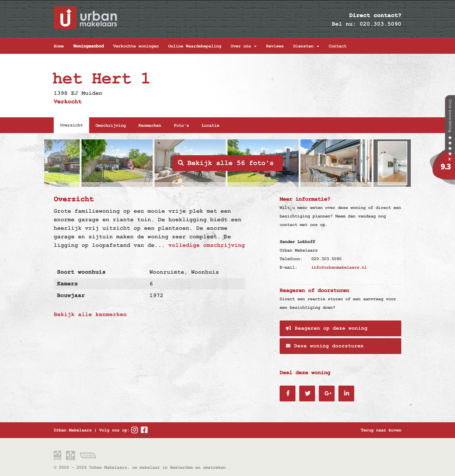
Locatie (210, 125)
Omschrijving (111, 125)
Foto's (181, 125)
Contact (337, 46)
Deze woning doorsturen (325, 346)
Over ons (244, 46)
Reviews (275, 46)
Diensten (306, 46)
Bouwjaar (71, 295)
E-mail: (288, 267)
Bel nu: (344, 24)
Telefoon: (291, 259)
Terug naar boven (381, 430)
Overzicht (71, 125)
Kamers (67, 284)
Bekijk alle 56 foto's (226, 163)
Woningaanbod (88, 46)
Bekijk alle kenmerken (90, 314)
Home (59, 46)
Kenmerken (150, 125)
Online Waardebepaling (195, 46)
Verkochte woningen (136, 46)
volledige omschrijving (207, 245)
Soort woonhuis (81, 272)
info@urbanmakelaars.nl (339, 267)
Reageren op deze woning (327, 328)
